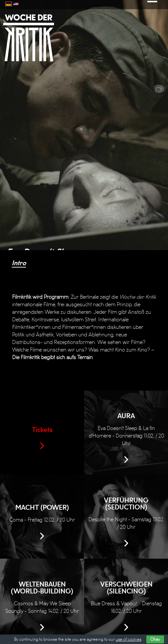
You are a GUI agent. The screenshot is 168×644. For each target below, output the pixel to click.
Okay (155, 639)
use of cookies (129, 639)
